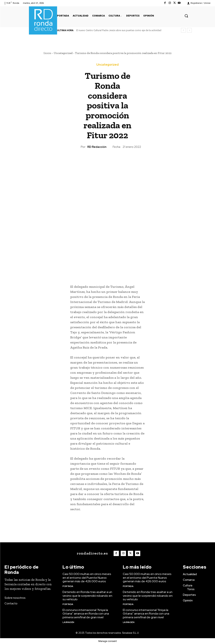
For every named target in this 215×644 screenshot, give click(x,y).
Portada (68, 586)
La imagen (68, 622)
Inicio (47, 53)
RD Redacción (97, 147)
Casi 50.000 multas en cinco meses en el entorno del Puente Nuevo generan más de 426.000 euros (87, 577)
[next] (189, 30)
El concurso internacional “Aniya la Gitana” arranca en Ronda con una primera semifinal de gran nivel (86, 614)
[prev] (183, 30)
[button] (186, 16)
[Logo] (91, 553)
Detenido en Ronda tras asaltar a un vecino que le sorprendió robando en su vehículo (87, 596)
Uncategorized (63, 53)
